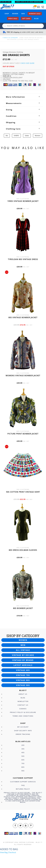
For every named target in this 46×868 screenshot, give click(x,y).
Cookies (23, 709)
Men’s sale (13, 18)
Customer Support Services (23, 782)
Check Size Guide (27, 63)
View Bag (4, 852)
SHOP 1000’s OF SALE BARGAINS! (30, 2)
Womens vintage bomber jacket (23, 376)
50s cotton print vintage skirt (23, 492)
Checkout (12, 852)
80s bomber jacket (23, 608)
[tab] (23, 97)
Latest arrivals (23, 665)
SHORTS (16, 136)
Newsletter (23, 701)
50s (23, 756)
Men (23, 14)
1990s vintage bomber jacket (23, 201)
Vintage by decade (23, 655)
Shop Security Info (23, 731)
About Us (23, 694)
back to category (10, 38)
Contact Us (23, 705)
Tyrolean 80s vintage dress (23, 259)
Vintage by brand (23, 660)
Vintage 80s (23, 680)
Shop (7, 14)
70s (23, 763)
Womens (38, 136)
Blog (36, 18)
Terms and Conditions (23, 716)
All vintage (23, 650)
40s (23, 752)
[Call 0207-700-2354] (43, 7)
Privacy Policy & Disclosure (23, 712)
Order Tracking (23, 734)
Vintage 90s (23, 685)
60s (7, 136)
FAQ (23, 785)
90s (23, 771)
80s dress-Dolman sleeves (23, 550)
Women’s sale (35, 14)
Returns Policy (23, 789)
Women (15, 14)
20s (23, 745)
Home (21, 38)
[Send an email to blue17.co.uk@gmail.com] (38, 7)
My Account (23, 727)
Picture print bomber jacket (23, 434)
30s (23, 749)
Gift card (26, 18)
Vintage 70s (23, 675)
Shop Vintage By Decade (34, 38)
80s (23, 767)
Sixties (27, 136)
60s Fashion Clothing (15, 39)
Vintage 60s (23, 670)
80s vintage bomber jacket (23, 317)
